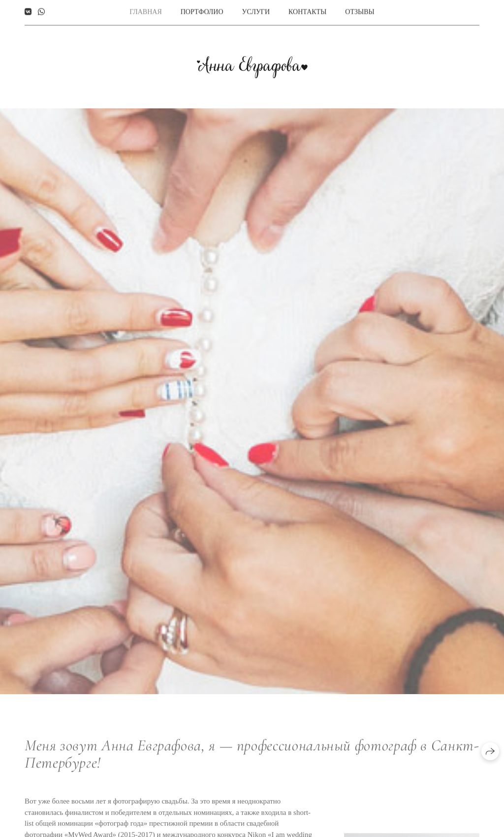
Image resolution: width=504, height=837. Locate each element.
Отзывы (360, 10)
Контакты (307, 10)
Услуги (256, 10)
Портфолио (202, 10)
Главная (146, 10)
